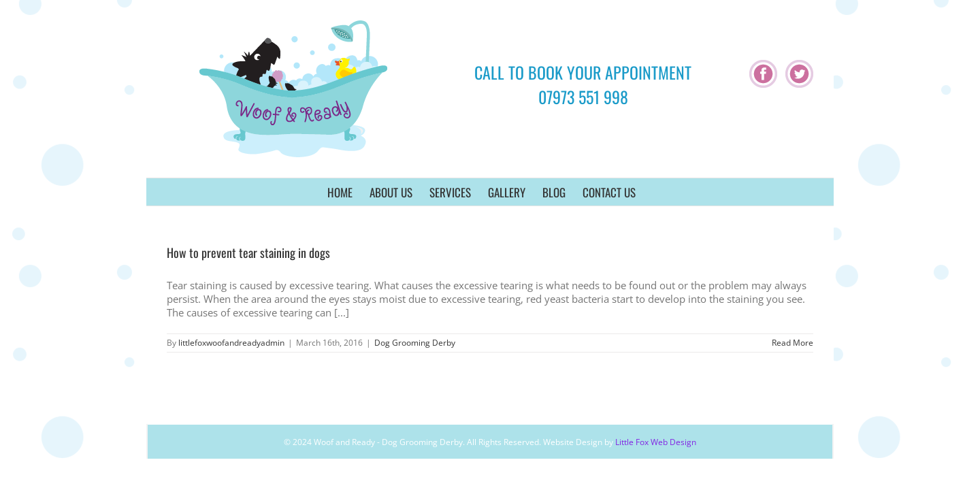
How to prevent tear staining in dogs (248, 252)
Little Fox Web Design (656, 442)
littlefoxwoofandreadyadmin (231, 343)
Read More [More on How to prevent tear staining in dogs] (793, 343)
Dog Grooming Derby (415, 343)
